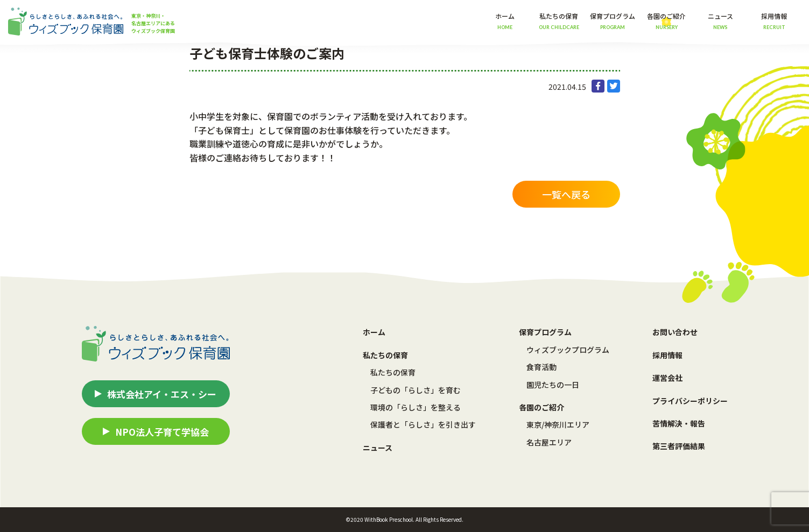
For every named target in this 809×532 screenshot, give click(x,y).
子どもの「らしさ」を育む (416, 390)
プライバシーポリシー (690, 401)
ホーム (505, 21)
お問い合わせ (675, 332)
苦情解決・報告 (679, 423)
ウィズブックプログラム (568, 350)
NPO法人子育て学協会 (162, 432)
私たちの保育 (393, 372)
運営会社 (667, 378)
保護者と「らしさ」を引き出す (423, 424)
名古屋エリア (549, 442)
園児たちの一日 (553, 385)
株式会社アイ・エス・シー (162, 394)
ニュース (720, 21)
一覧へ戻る (566, 194)
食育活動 (541, 367)
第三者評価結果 (679, 446)
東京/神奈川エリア (558, 424)
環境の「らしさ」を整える (416, 407)
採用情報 (774, 21)
